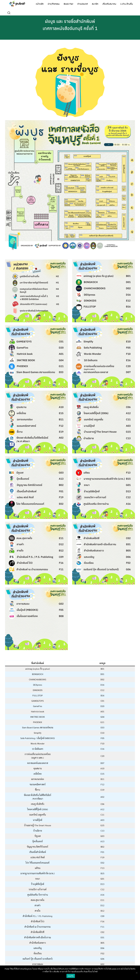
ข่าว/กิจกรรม (54, 4)
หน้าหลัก (40, 4)
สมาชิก (95, 4)
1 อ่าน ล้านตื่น (127, 4)
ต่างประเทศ (83, 4)
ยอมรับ (71, 976)
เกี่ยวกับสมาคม (109, 4)
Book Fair (68, 4)
